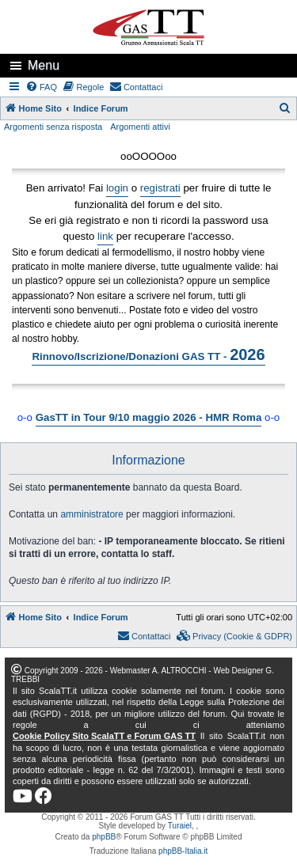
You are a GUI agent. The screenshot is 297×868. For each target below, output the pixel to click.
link (105, 236)
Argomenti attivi (140, 127)
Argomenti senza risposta (53, 127)
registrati (160, 188)
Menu (44, 65)
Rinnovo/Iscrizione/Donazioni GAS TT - (148, 354)
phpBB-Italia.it (183, 851)
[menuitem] (42, 87)
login (117, 188)
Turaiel (180, 826)
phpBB (104, 837)
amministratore (91, 514)
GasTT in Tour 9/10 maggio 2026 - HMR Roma (149, 417)
